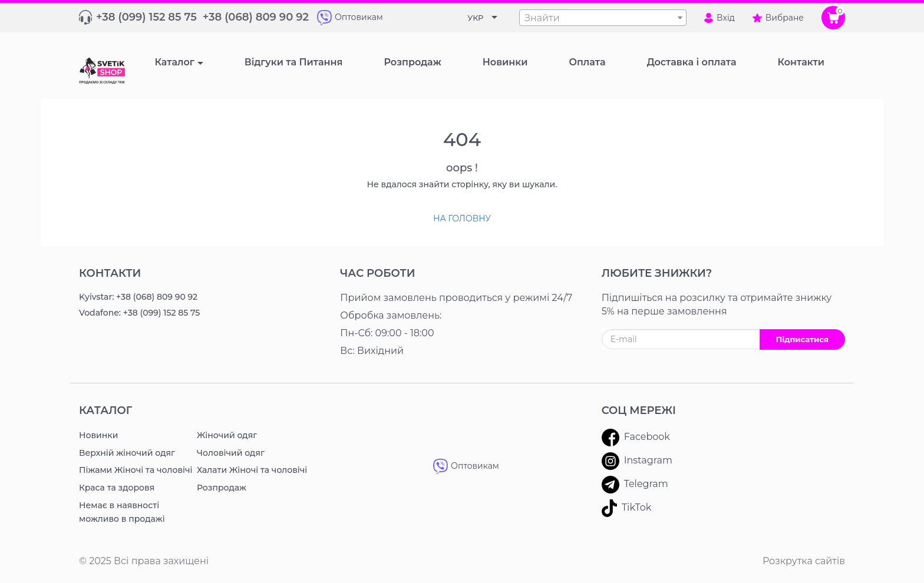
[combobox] (603, 18)
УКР (476, 18)
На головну (462, 218)
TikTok (627, 508)
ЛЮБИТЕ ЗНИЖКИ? (657, 273)
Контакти (110, 273)
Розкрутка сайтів (804, 561)
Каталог (174, 62)
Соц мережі (639, 410)
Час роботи (377, 273)
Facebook (636, 438)
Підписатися (802, 339)
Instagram (637, 461)
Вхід (720, 18)
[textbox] (603, 18)
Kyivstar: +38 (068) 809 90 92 (138, 297)
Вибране (778, 18)
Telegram (635, 485)
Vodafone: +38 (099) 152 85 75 (139, 313)
